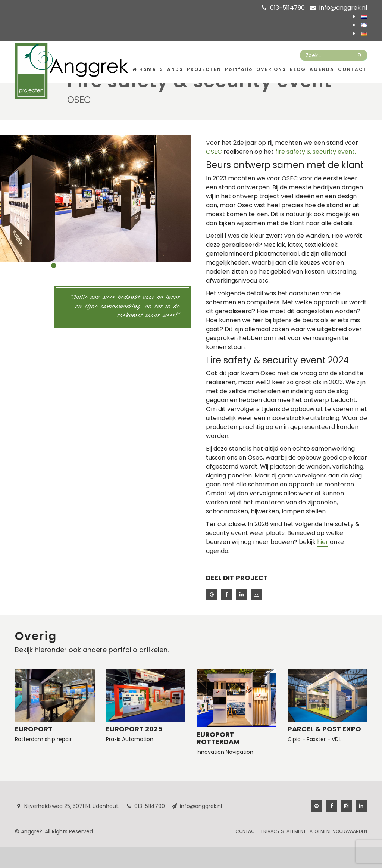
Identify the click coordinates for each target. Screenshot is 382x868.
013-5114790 (287, 8)
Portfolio (239, 69)
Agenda (322, 69)
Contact (353, 69)
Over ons (271, 69)
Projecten (204, 69)
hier (323, 542)
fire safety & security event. (316, 152)
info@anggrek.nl (343, 8)
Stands (171, 69)
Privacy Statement (284, 831)
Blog (298, 69)
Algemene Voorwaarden (338, 831)
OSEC (214, 152)
